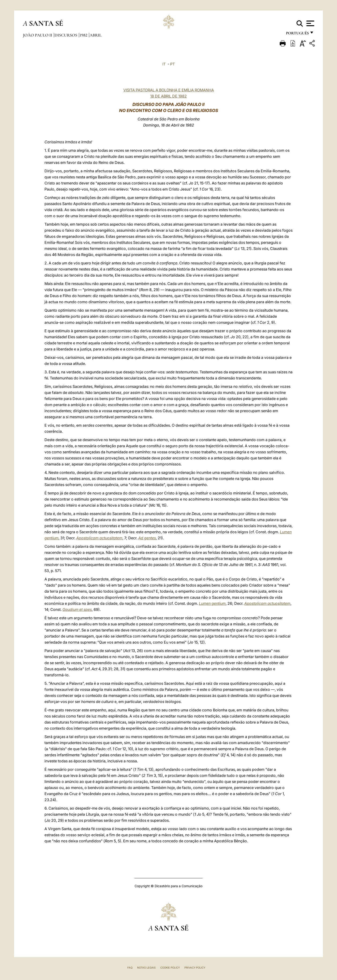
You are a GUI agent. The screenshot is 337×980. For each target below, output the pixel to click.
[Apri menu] (310, 23)
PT (172, 64)
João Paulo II (38, 35)
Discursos (66, 35)
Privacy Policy (195, 968)
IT (164, 64)
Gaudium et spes (77, 609)
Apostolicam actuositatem (99, 538)
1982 (84, 35)
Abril (96, 35)
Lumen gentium (212, 603)
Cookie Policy (170, 968)
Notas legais (146, 968)
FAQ (130, 968)
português (297, 34)
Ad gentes (147, 538)
